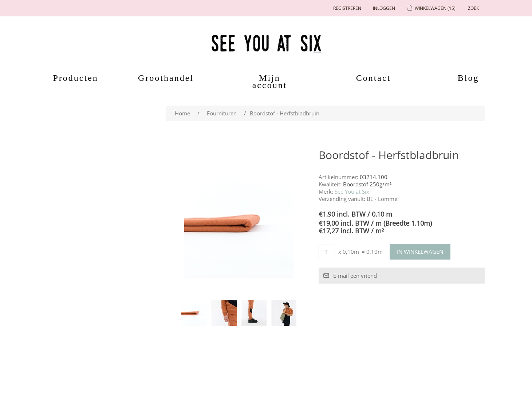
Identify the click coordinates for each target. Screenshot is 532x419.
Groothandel (166, 78)
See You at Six (352, 191)
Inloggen (384, 8)
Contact (374, 78)
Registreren (347, 8)
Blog (468, 78)
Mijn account (270, 82)
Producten (72, 78)
